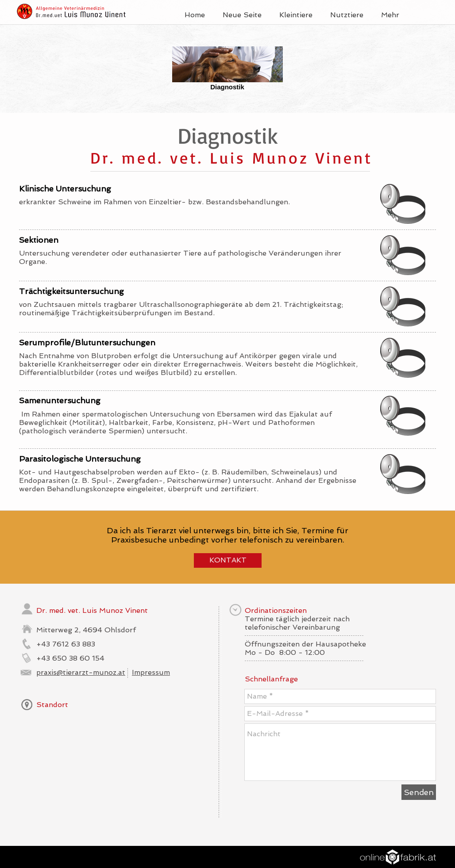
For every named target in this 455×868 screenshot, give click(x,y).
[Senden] (419, 792)
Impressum (151, 672)
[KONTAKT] (228, 560)
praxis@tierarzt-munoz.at (81, 672)
